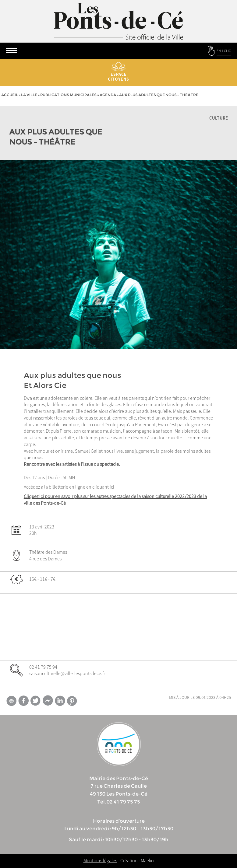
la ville (29, 95)
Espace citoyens (118, 72)
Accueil (10, 95)
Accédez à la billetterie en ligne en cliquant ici (69, 487)
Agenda (108, 95)
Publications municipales (68, 95)
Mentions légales (100, 860)
